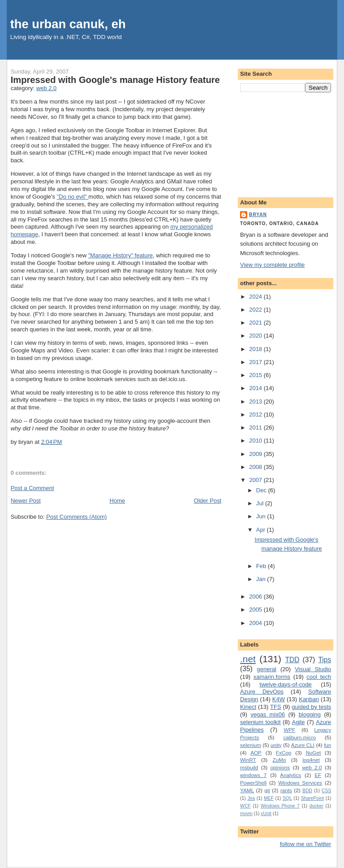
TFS (276, 707)
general (267, 669)
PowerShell (253, 783)
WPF (289, 730)
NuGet (313, 753)
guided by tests (311, 707)
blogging (310, 714)
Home (118, 501)
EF (318, 775)
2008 (256, 467)
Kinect (248, 707)
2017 (256, 362)
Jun (262, 516)
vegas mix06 (268, 714)
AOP (256, 753)
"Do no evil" (73, 197)
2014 (256, 388)
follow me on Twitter (306, 844)
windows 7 (253, 775)
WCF (245, 806)
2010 (256, 441)
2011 (256, 427)
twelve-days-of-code (286, 684)
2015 (256, 375)
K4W (279, 699)
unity (276, 745)
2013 (256, 401)
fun (327, 745)
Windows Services (300, 783)
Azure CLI (303, 745)
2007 (256, 480)
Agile (298, 722)
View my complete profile (272, 265)
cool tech (319, 677)
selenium (251, 745)
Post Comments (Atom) (76, 517)
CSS (326, 791)
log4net (311, 760)
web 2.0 (47, 88)
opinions (280, 767)
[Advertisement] (286, 143)
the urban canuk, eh (68, 24)
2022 (256, 310)
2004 (256, 623)
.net (248, 659)
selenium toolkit (260, 722)
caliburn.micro (299, 737)
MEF (269, 798)
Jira (251, 798)
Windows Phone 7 (280, 806)
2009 (256, 454)
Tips (325, 660)
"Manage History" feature (120, 255)
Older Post (208, 501)
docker (316, 806)
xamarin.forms (272, 677)
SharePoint (312, 798)
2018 (256, 349)
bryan (258, 215)
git (267, 790)
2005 (256, 610)
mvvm (246, 814)
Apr (262, 530)
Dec (262, 490)
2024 (256, 297)
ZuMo (279, 760)
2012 (256, 414)
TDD (292, 660)
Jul (261, 503)
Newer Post (26, 501)
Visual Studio (313, 669)
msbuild (249, 767)
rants (286, 790)
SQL (287, 798)
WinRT (248, 760)
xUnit (266, 814)
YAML (247, 790)
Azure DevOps (262, 692)
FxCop (284, 753)
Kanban (309, 699)
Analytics (290, 775)
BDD (307, 791)
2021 (256, 323)
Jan (262, 579)
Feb (262, 566)
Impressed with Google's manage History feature (115, 80)
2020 (256, 336)
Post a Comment (32, 488)
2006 (256, 597)
